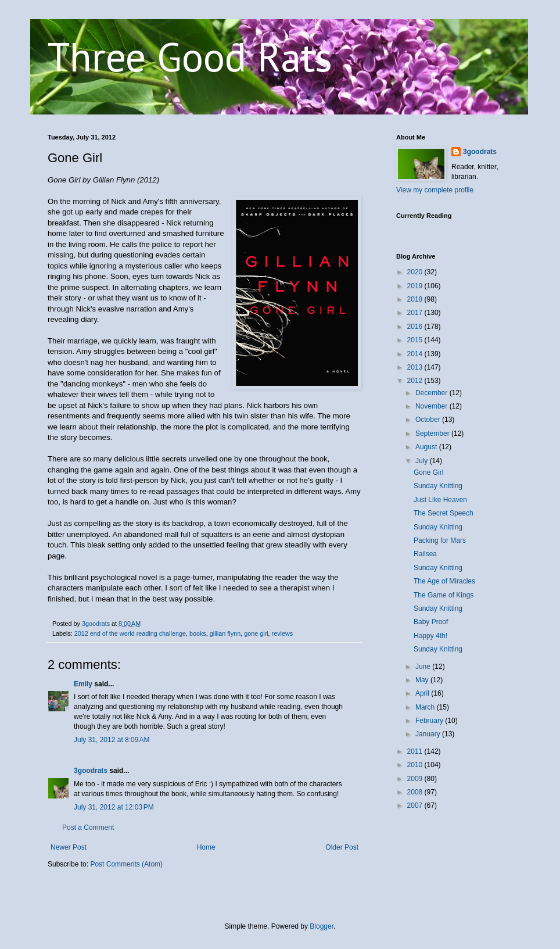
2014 (416, 354)
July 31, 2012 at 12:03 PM (114, 807)
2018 (416, 299)
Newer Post (69, 847)
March (426, 707)
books (198, 633)
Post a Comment (88, 828)
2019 (416, 286)
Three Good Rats (190, 56)
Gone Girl (428, 472)
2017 (416, 313)
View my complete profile (435, 190)
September (433, 434)
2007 (416, 805)
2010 (416, 765)
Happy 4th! (430, 636)
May (423, 680)
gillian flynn (225, 633)
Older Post (342, 847)
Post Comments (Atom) (126, 864)
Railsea (425, 554)
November (432, 406)
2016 (416, 327)
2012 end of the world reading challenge (130, 633)
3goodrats (91, 771)
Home (206, 847)
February (430, 721)
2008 (416, 792)
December (432, 393)
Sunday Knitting (438, 486)
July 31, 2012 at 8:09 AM (112, 740)
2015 (416, 340)
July (423, 461)
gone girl (256, 633)
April (423, 693)
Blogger (322, 926)
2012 (416, 381)
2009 (416, 779)
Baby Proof (431, 622)
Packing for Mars (440, 540)
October (429, 420)
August (427, 447)
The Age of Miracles (444, 581)
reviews (283, 633)
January (429, 734)
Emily (83, 684)
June (424, 667)
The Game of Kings (444, 595)
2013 (416, 367)
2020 (416, 272)
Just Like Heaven (440, 500)
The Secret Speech (444, 513)
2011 (416, 751)
